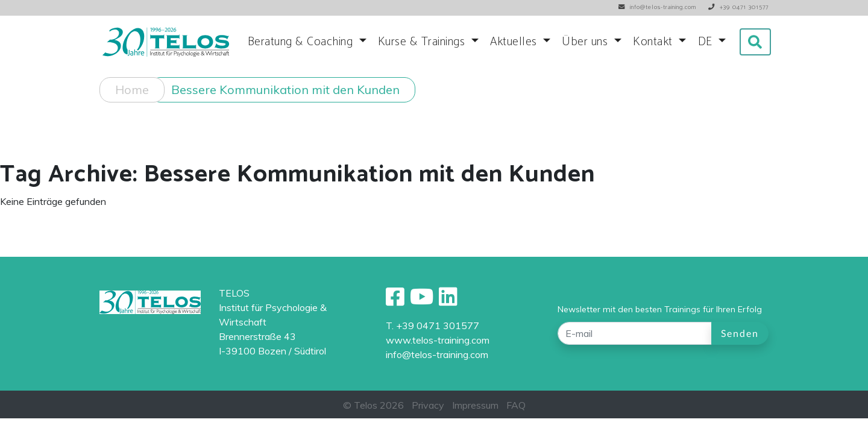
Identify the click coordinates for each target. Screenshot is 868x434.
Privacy (428, 405)
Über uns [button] (587, 42)
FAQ (516, 405)
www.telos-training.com (438, 340)
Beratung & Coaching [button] (302, 42)
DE (707, 42)
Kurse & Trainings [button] (423, 42)
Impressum (475, 405)
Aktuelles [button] (515, 42)
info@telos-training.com (437, 354)
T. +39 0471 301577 (432, 325)
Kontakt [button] (654, 42)
